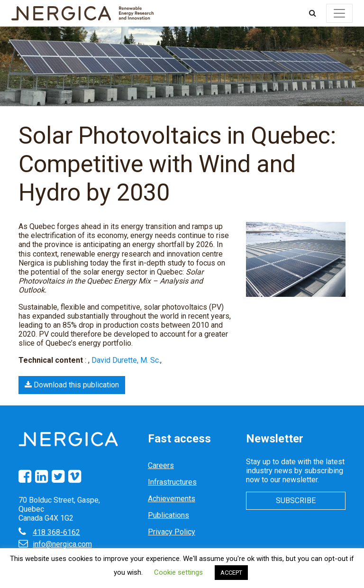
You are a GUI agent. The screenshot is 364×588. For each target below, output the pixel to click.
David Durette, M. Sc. (126, 360)
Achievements (172, 499)
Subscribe (296, 501)
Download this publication (72, 385)
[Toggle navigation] (339, 13)
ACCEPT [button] (231, 573)
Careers (161, 465)
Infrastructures (172, 482)
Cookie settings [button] (178, 572)
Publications (168, 515)
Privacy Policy (172, 532)
